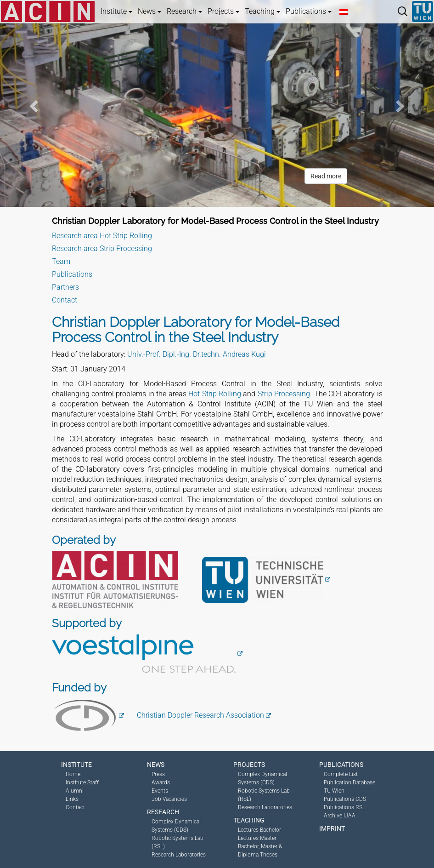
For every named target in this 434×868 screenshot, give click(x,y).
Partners (65, 287)
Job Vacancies (169, 799)
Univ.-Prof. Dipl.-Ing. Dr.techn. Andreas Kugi (197, 354)
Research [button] (184, 11)
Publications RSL (344, 807)
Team (61, 261)
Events (160, 791)
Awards (161, 782)
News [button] (149, 11)
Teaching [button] (262, 11)
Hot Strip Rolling (215, 394)
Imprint (332, 828)
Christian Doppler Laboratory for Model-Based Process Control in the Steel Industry (215, 221)
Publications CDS (345, 799)
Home (73, 774)
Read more (326, 176)
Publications (72, 274)
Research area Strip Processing (102, 248)
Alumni (75, 791)
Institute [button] (116, 11)
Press (158, 774)
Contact (65, 300)
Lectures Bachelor (259, 830)
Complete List (341, 774)
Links (72, 799)
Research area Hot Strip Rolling (102, 236)
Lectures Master (257, 838)
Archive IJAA (340, 816)
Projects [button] (223, 11)
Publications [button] (309, 11)
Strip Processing (284, 394)
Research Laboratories (179, 855)
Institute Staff (82, 782)
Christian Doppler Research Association (200, 715)
